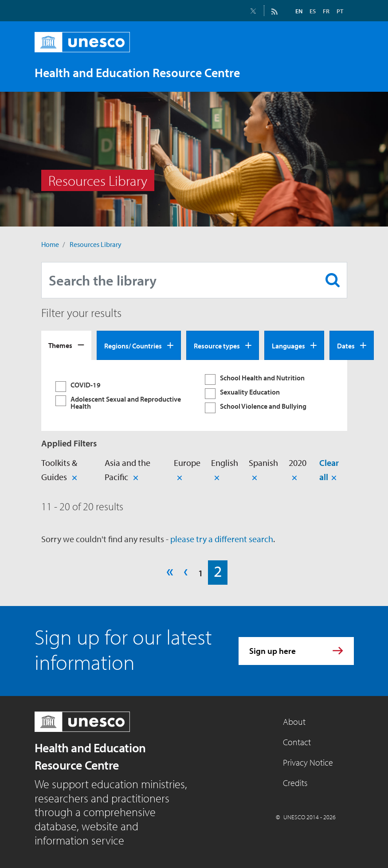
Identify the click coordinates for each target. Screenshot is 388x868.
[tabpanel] (194, 395)
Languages (288, 346)
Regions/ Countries (133, 346)
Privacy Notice (308, 762)
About (294, 721)
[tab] (66, 345)
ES (313, 11)
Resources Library (96, 244)
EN (299, 11)
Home (50, 244)
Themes (60, 345)
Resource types (217, 346)
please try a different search (222, 539)
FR (326, 11)
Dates (346, 346)
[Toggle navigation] (338, 72)
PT (340, 11)
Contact (297, 742)
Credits (295, 783)
